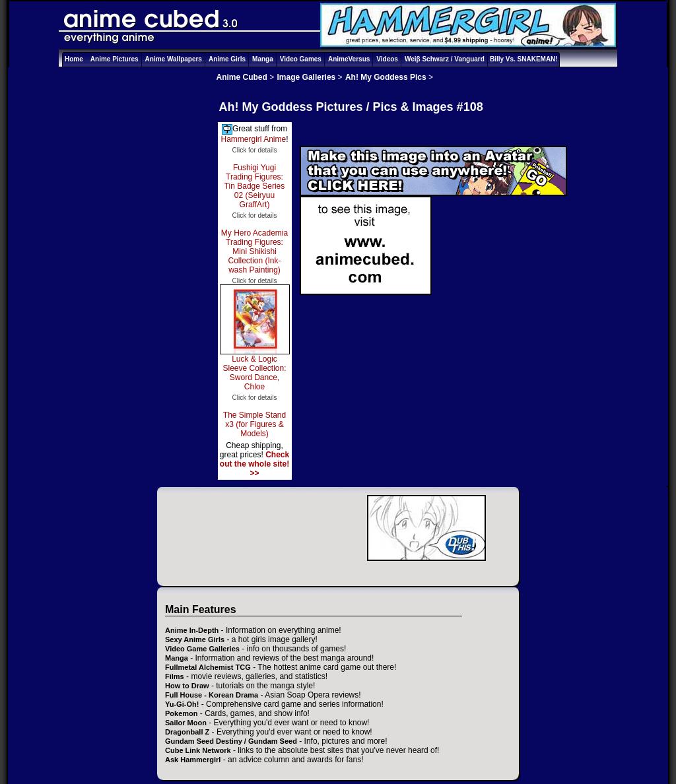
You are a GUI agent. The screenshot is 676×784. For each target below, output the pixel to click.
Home (74, 59)
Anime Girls (227, 59)
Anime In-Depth (192, 630)
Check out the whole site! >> (254, 464)
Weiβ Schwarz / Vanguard (445, 59)
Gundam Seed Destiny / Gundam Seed (231, 741)
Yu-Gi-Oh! (182, 704)
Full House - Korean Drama (212, 695)
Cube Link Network (198, 750)
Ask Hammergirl (193, 760)
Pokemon (182, 713)
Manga (263, 59)
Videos (387, 59)
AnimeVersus (349, 59)
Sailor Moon (186, 723)
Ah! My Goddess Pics (386, 77)
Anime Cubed (242, 77)
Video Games (301, 59)
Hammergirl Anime (253, 139)
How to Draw (187, 686)
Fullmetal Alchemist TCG (208, 667)
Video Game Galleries (202, 649)
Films (175, 676)
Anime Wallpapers (174, 59)
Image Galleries (307, 77)
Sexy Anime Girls (195, 639)
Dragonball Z (187, 732)
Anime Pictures (115, 59)
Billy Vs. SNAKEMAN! (524, 59)
